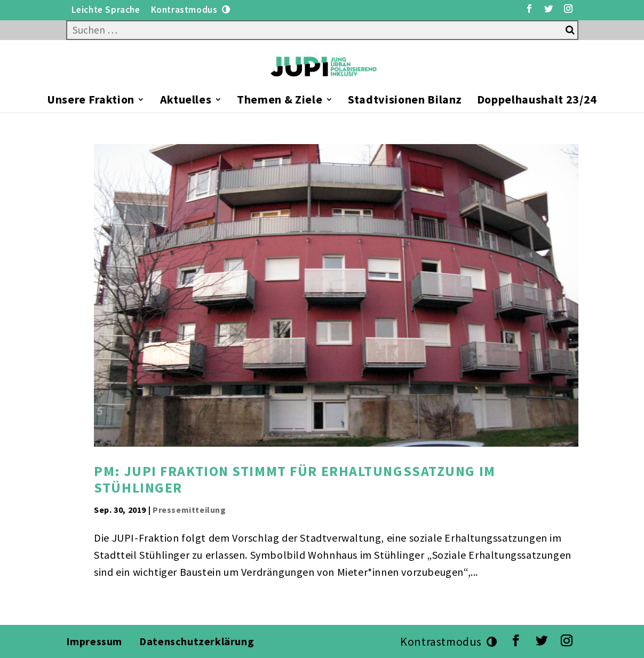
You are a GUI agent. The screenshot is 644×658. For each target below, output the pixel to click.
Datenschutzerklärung (198, 641)
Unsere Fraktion (91, 101)
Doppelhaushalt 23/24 (537, 101)
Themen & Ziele (280, 101)
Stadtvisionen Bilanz (405, 101)
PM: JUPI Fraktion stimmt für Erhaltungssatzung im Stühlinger (295, 479)
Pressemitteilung (189, 510)
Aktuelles (186, 101)
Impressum (94, 641)
